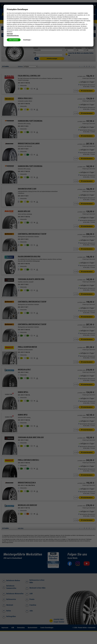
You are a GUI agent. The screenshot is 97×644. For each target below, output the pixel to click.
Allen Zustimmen (14, 40)
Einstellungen (27, 40)
